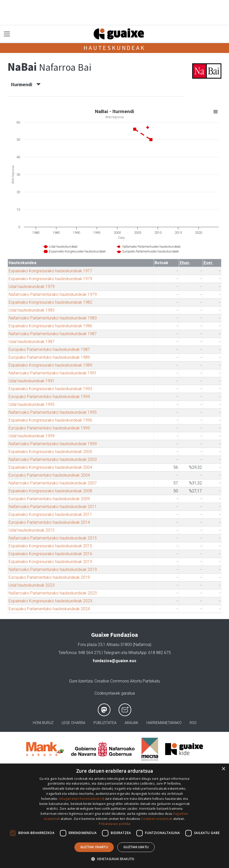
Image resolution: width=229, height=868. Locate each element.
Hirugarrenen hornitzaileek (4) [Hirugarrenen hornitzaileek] (81, 799)
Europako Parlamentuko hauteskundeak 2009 (49, 499)
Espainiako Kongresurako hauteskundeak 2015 (50, 546)
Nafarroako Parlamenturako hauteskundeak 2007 (53, 483)
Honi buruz (43, 723)
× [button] (223, 769)
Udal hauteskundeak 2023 (32, 585)
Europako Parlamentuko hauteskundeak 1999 (49, 428)
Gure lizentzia (81, 681)
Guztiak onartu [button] (94, 847)
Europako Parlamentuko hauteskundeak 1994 (49, 397)
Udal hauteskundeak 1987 (32, 342)
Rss (193, 723)
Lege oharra (73, 723)
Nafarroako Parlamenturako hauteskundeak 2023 (53, 593)
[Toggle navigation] (7, 34)
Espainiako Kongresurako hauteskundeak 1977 (50, 271)
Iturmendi (26, 84)
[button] (115, 859)
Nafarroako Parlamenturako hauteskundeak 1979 (53, 294)
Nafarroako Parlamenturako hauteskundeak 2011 (53, 507)
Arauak (132, 723)
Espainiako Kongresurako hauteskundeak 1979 (50, 279)
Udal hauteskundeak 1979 (32, 287)
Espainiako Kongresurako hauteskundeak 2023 (50, 601)
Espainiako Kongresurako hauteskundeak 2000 (50, 452)
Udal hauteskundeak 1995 (32, 404)
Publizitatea (105, 723)
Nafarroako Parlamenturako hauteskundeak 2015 (53, 538)
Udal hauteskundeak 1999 (32, 436)
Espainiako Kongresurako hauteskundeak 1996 (50, 420)
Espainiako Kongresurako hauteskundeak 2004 (50, 467)
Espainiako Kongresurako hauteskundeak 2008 (50, 491)
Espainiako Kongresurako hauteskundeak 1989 (50, 365)
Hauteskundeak (114, 48)
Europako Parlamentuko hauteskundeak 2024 (49, 609)
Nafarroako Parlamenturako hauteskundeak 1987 (53, 334)
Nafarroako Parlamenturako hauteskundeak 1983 (53, 318)
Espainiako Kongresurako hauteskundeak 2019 (50, 562)
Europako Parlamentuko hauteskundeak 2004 (49, 475)
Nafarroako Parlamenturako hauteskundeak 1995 (53, 412)
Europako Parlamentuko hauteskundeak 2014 (49, 522)
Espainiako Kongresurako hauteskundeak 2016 (50, 554)
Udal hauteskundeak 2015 (32, 530)
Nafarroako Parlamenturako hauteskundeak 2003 (53, 459)
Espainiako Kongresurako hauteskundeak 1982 (50, 302)
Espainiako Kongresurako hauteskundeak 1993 (50, 389)
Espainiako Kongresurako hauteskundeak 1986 (50, 326)
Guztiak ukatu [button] (136, 847)
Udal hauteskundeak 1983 (32, 310)
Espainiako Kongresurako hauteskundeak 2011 (50, 514)
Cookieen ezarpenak (157, 819)
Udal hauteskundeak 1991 (32, 381)
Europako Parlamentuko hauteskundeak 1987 (49, 349)
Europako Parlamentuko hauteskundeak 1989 (49, 357)
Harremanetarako (164, 723)
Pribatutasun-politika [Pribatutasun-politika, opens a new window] (115, 824)
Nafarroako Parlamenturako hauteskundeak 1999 (53, 444)
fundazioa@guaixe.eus (115, 661)
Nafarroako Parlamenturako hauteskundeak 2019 (53, 569)
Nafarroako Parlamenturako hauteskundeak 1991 (53, 373)
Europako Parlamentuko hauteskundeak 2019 (49, 577)
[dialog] (115, 816)
